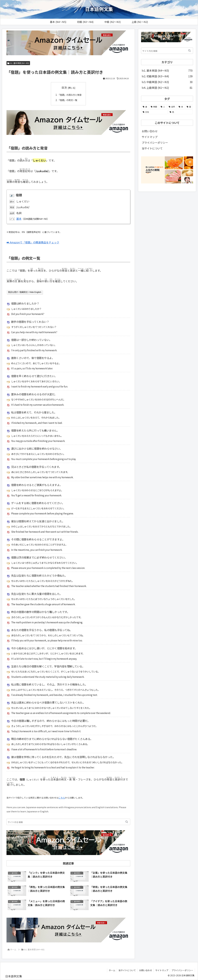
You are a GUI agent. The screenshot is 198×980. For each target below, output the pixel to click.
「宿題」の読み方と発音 (70, 95)
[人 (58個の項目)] (163, 107)
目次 (64, 87)
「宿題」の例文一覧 (67, 100)
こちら (62, 797)
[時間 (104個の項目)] (154, 107)
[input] (68, 822)
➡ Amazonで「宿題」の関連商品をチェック (33, 242)
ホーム (112, 970)
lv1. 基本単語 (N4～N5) (18, 63)
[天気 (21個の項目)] (155, 112)
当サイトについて (152, 148)
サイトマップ (150, 137)
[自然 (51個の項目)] (172, 107)
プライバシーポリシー (155, 143)
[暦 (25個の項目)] (189, 107)
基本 (19, 219)
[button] (127, 822)
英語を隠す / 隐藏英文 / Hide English (25, 292)
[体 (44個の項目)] (181, 107)
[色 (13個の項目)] (181, 112)
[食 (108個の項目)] (145, 107)
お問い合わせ (150, 131)
